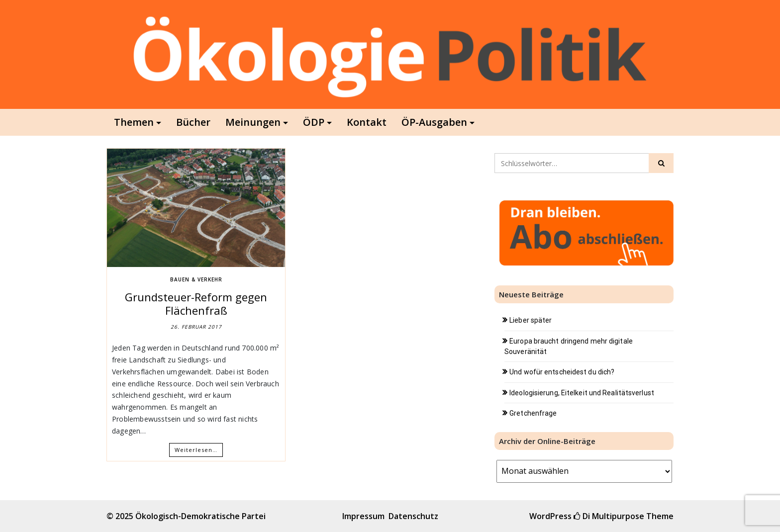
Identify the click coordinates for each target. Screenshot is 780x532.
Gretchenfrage (533, 413)
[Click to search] (661, 163)
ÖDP (314, 122)
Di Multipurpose (609, 516)
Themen (134, 122)
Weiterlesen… (196, 450)
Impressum (363, 516)
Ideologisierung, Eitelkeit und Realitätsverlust (582, 393)
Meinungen (253, 122)
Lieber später (531, 320)
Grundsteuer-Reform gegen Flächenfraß (196, 303)
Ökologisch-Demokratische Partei (200, 516)
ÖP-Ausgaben (434, 122)
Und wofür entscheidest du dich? (562, 372)
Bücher (193, 122)
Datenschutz (413, 516)
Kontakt (367, 122)
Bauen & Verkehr (196, 279)
